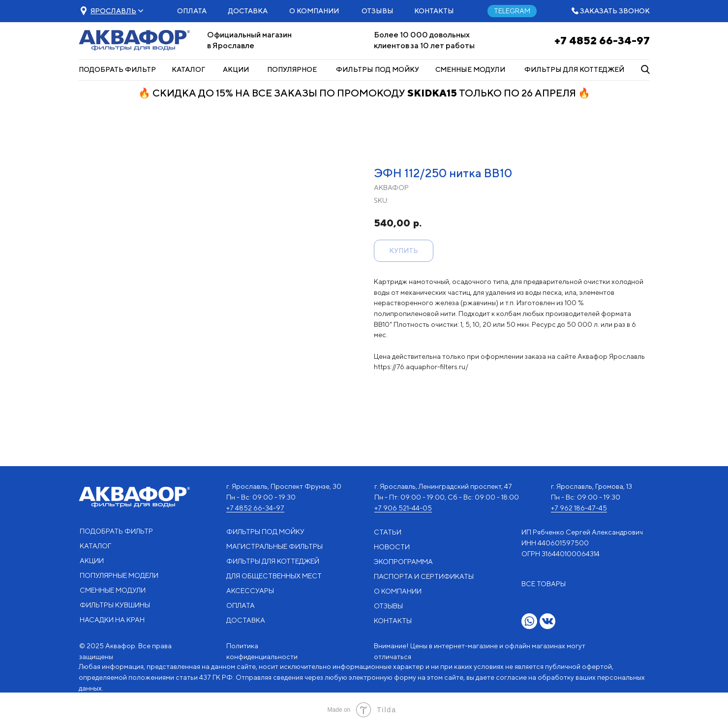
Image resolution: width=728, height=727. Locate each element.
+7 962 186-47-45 (579, 508)
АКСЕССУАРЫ (250, 591)
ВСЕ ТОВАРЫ (544, 584)
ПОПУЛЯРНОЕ (292, 69)
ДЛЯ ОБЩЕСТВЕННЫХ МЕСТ (274, 576)
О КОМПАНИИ (314, 11)
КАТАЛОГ (188, 69)
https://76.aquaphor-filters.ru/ (421, 367)
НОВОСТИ (392, 547)
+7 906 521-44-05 (403, 508)
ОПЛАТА (192, 11)
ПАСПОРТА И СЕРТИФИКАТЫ (424, 576)
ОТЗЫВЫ (378, 11)
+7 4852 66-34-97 (602, 40)
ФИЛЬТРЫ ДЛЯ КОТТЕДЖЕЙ (574, 69)
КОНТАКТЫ (434, 11)
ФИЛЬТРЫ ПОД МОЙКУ (378, 69)
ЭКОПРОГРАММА (403, 562)
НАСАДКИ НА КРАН (112, 620)
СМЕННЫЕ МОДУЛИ (470, 69)
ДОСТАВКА (248, 11)
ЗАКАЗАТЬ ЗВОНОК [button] (615, 11)
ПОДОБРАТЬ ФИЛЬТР (117, 69)
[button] (113, 11)
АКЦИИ (236, 69)
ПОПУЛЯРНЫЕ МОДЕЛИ (119, 575)
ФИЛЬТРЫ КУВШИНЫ (115, 605)
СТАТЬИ (388, 532)
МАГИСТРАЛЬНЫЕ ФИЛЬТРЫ (274, 546)
